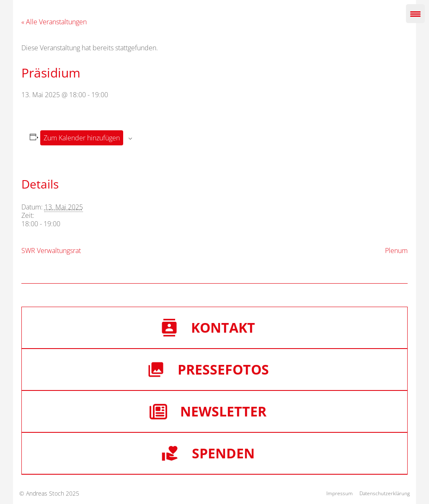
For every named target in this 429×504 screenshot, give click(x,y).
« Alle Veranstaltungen (54, 22)
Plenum (396, 251)
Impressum (340, 493)
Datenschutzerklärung (385, 493)
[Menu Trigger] (415, 14)
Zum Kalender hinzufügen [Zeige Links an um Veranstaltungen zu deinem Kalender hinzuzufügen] (82, 138)
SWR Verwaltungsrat (51, 251)
